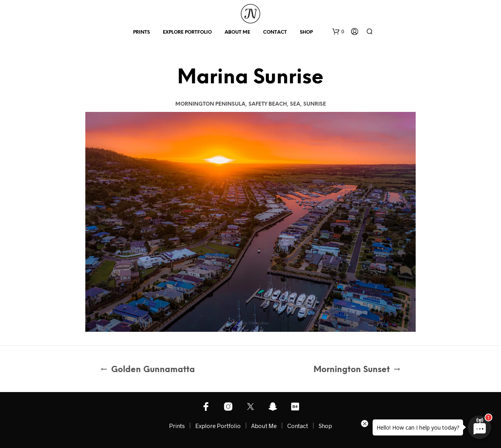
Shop (306, 32)
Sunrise (315, 104)
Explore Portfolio (187, 32)
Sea (295, 104)
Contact (275, 32)
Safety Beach (268, 104)
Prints (141, 32)
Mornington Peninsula (210, 104)
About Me (237, 32)
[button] (338, 32)
